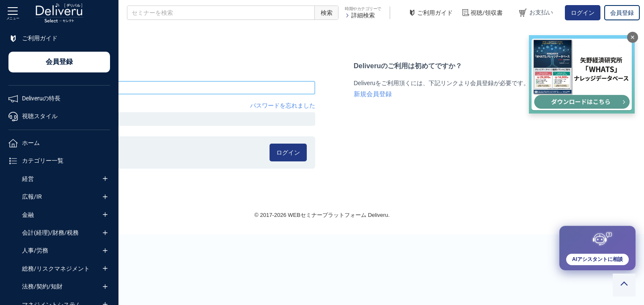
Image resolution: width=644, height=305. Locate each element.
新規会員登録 (431, 94)
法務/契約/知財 (42, 286)
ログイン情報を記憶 (166, 150)
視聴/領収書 (482, 13)
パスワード (142, 105)
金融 (28, 215)
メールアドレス (148, 74)
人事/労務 (35, 250)
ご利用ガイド (430, 13)
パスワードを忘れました (343, 105)
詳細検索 (360, 15)
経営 (28, 179)
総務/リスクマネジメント (56, 269)
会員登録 (622, 13)
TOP (133, 33)
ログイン (583, 13)
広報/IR (32, 197)
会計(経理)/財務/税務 (50, 233)
